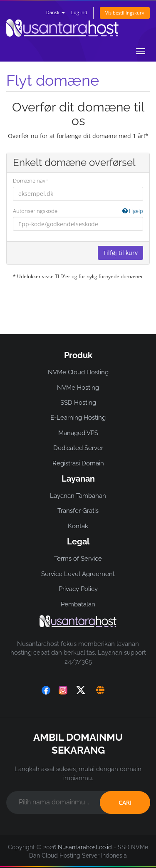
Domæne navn (31, 181)
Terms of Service (78, 559)
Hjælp (133, 211)
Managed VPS (78, 433)
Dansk (56, 12)
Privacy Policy (78, 589)
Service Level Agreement (78, 574)
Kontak (78, 526)
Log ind (79, 12)
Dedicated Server (78, 448)
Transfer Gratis (78, 511)
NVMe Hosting (78, 388)
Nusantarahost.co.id (85, 847)
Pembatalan (78, 604)
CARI (125, 802)
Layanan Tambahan (78, 496)
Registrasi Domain (78, 463)
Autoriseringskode (78, 211)
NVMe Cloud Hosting (78, 372)
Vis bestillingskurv (125, 13)
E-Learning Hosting (78, 418)
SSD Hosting (78, 403)
